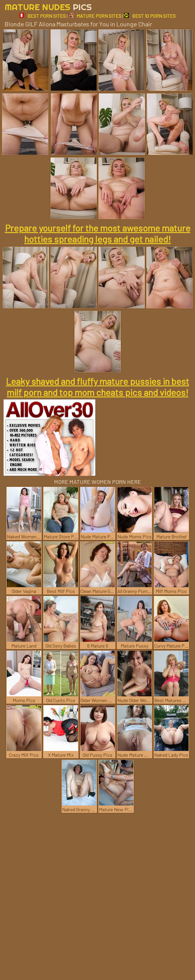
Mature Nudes (48, 7)
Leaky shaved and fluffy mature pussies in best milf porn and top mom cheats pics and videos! (97, 387)
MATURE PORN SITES (95, 16)
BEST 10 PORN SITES (150, 16)
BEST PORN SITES (43, 16)
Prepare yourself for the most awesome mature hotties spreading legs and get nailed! (98, 233)
